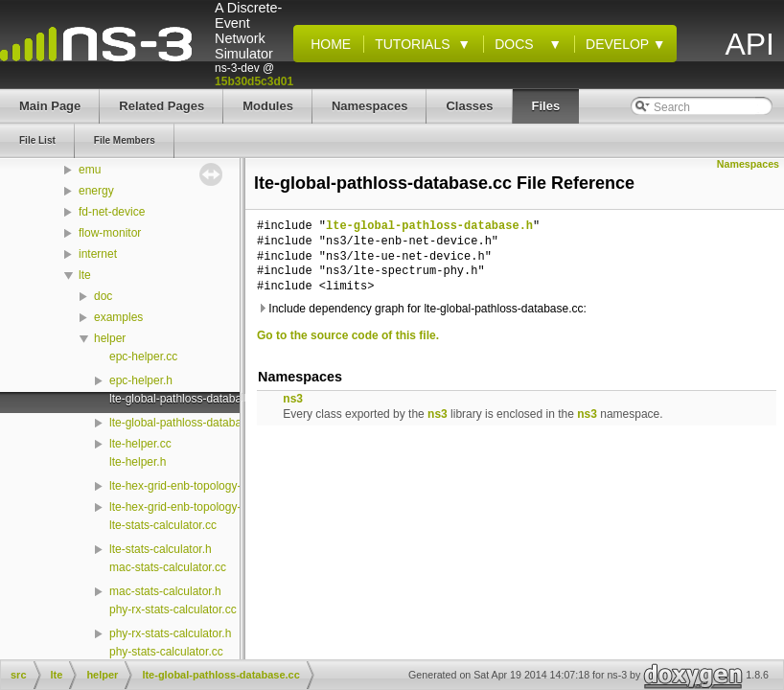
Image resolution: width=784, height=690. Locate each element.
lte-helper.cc (140, 444)
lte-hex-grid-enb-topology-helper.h (196, 507)
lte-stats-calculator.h (161, 549)
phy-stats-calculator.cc (166, 652)
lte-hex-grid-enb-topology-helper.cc (198, 486)
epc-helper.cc (143, 356)
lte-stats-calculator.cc (163, 525)
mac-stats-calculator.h (165, 591)
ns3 (293, 399)
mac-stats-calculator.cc (168, 567)
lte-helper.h (138, 462)
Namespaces (748, 164)
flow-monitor (110, 233)
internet (98, 254)
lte (85, 275)
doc (103, 296)
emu (90, 170)
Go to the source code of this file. (348, 335)
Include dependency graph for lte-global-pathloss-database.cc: (422, 309)
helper (110, 338)
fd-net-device (112, 212)
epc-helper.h (141, 380)
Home (327, 44)
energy (96, 191)
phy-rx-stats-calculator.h (170, 633)
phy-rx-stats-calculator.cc (173, 609)
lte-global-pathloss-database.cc (189, 399)
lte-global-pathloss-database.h (186, 423)
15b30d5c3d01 (254, 81)
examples (118, 317)
